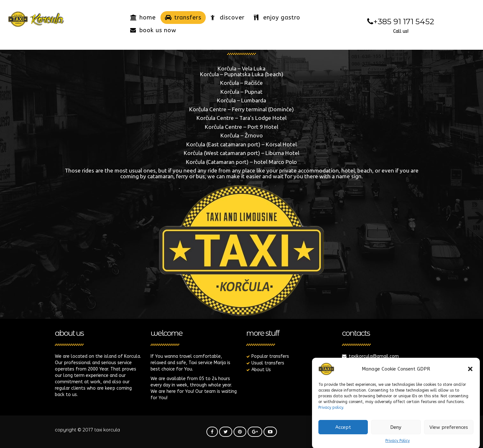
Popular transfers (270, 356)
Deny (396, 433)
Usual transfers (268, 363)
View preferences (449, 433)
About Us (261, 370)
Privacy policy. (331, 413)
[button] (470, 375)
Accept (343, 433)
